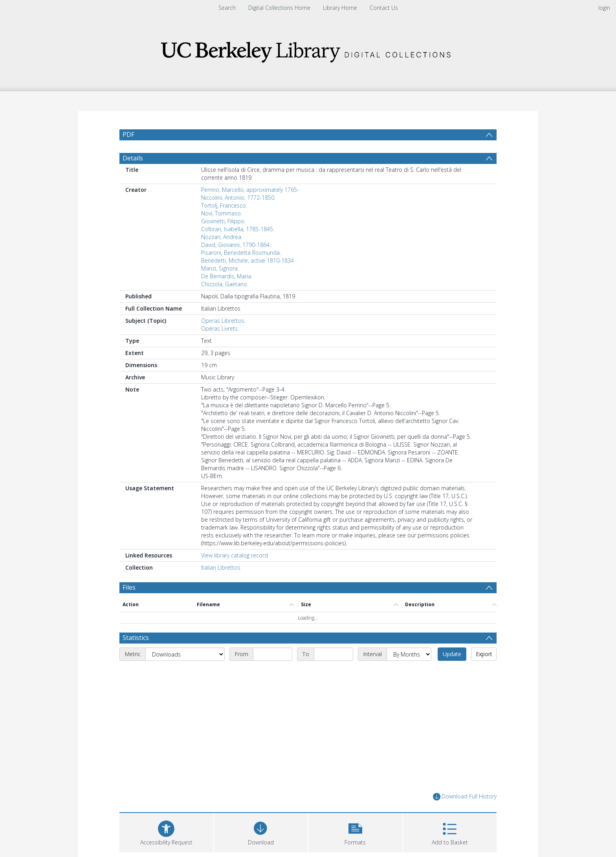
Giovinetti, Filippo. (223, 221)
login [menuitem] (604, 8)
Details (133, 158)
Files (129, 587)
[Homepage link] (308, 50)
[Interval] (409, 654)
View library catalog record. (235, 555)
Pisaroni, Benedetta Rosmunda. (241, 253)
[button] (355, 832)
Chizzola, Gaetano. (225, 284)
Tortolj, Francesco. (224, 205)
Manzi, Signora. (220, 268)
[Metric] (185, 654)
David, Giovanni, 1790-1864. (236, 245)
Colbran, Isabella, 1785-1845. (238, 229)
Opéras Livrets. (220, 328)
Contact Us (384, 8)
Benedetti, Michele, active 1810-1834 (247, 260)
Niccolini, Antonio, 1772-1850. (238, 198)
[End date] (334, 654)
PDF (128, 134)
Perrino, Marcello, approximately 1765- (250, 190)
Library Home (340, 8)
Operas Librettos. (223, 321)
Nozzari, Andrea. (222, 237)
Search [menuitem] (227, 8)
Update (452, 654)
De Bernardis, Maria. (227, 276)
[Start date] (273, 654)
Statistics (136, 638)
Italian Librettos (221, 567)
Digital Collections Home (279, 8)
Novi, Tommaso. (222, 213)
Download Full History (465, 797)
